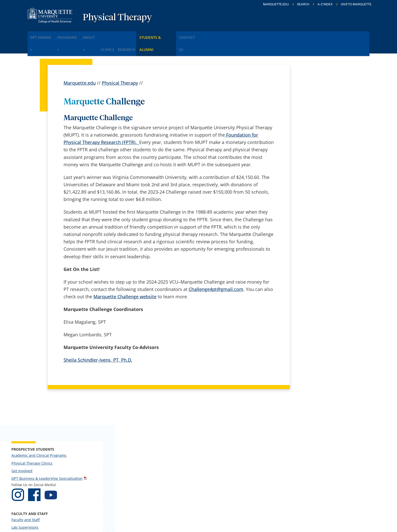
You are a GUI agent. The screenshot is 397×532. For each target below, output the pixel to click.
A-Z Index (325, 4)
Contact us (138, 457)
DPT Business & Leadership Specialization (322, 132)
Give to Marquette (356, 4)
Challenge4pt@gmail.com (216, 272)
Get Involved (309, 122)
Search (303, 4)
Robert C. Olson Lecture (318, 223)
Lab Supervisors (312, 183)
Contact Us (232, 35)
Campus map (141, 444)
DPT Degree (45, 35)
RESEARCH (156, 35)
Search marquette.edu (151, 471)
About (106, 35)
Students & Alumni (193, 35)
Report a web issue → (312, 470)
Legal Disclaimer (241, 501)
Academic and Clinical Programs (317, 105)
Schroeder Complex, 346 (46, 438)
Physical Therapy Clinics (319, 115)
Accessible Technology (353, 501)
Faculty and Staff (312, 176)
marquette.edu (276, 4)
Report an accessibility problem (325, 276)
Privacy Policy (203, 501)
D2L (196, 457)
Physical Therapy (117, 18)
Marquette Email (210, 431)
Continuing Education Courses (324, 215)
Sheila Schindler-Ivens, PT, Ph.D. (98, 343)
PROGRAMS (78, 35)
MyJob (198, 471)
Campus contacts (145, 431)
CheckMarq (204, 444)
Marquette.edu (80, 66)
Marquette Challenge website (125, 280)
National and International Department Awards (321, 242)
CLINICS (130, 35)
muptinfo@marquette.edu (321, 296)
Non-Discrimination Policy (293, 501)
